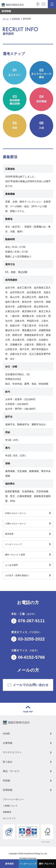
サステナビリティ (12, 752)
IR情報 (6, 781)
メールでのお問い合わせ (28, 685)
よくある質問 (11, 565)
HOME (6, 734)
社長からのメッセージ (16, 513)
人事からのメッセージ (16, 524)
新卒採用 (9, 864)
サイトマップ (9, 818)
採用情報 (6, 11)
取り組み (8, 762)
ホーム (6, 19)
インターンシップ (28, 864)
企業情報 (8, 743)
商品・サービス (11, 771)
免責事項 (7, 812)
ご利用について (10, 806)
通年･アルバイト (47, 864)
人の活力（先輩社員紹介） (18, 575)
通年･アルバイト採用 (15, 555)
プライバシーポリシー (13, 799)
